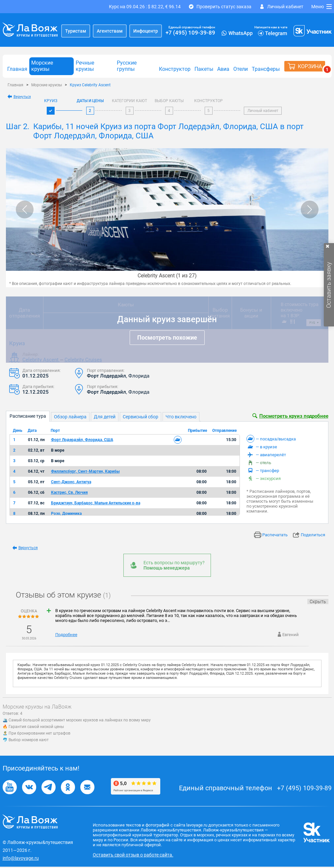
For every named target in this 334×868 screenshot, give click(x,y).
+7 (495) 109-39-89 (190, 33)
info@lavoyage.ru (21, 858)
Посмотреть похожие (167, 337)
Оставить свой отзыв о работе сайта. (133, 855)
